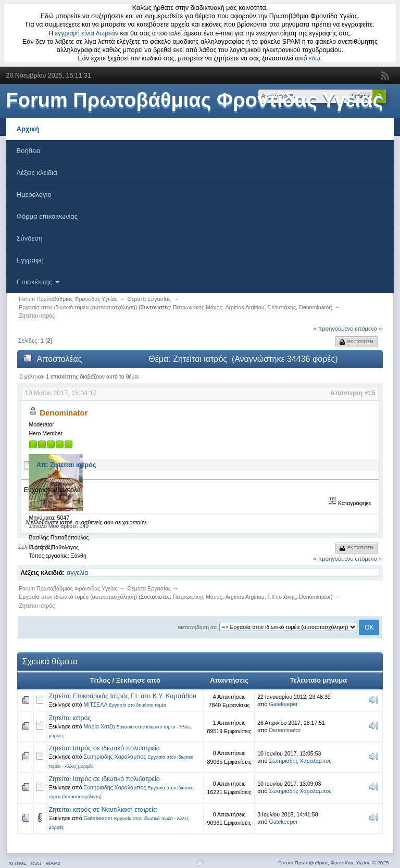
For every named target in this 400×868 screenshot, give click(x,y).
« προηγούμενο (333, 329)
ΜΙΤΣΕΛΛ (96, 705)
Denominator (315, 307)
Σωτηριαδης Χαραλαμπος (115, 757)
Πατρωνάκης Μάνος (198, 307)
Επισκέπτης (38, 282)
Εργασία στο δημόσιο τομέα (138, 705)
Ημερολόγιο (34, 194)
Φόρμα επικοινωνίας (47, 216)
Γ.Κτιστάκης (282, 307)
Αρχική (28, 129)
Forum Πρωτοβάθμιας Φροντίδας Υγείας (195, 100)
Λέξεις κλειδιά (37, 173)
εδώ (315, 58)
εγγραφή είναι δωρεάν (87, 33)
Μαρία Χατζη (99, 726)
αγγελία (77, 573)
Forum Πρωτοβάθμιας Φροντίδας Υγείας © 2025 (333, 863)
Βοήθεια (29, 151)
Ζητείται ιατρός (70, 718)
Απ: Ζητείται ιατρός (66, 465)
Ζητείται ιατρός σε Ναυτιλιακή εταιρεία (103, 810)
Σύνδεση (30, 238)
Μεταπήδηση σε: (198, 627)
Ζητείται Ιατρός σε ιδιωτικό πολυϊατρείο (104, 748)
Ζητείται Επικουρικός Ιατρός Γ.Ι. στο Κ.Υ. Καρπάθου (123, 696)
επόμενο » (369, 329)
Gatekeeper (283, 704)
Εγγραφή (30, 260)
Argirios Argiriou (245, 307)
